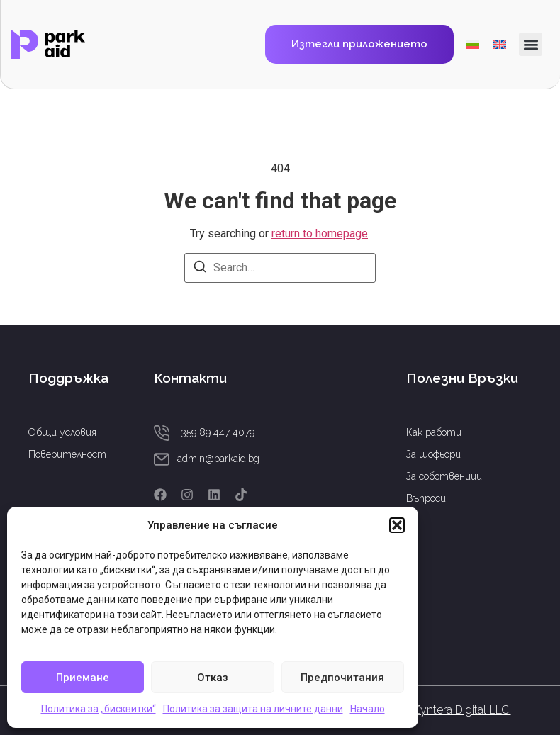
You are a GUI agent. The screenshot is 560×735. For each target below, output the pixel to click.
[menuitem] (473, 44)
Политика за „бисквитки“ (99, 709)
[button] (397, 525)
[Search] (200, 269)
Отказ (213, 678)
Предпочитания (342, 678)
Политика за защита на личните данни (253, 709)
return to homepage (320, 234)
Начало (368, 709)
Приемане (83, 678)
